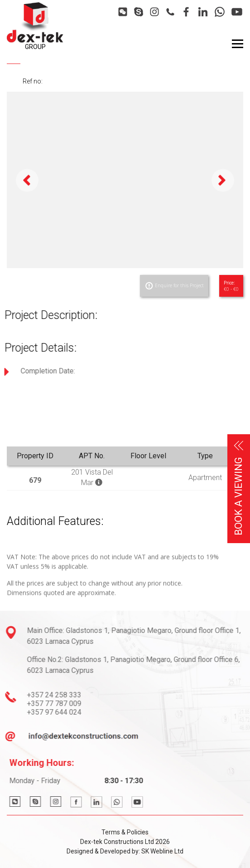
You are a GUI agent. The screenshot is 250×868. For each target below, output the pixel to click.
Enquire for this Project (174, 286)
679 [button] (35, 480)
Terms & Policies (125, 832)
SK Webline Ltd (162, 851)
